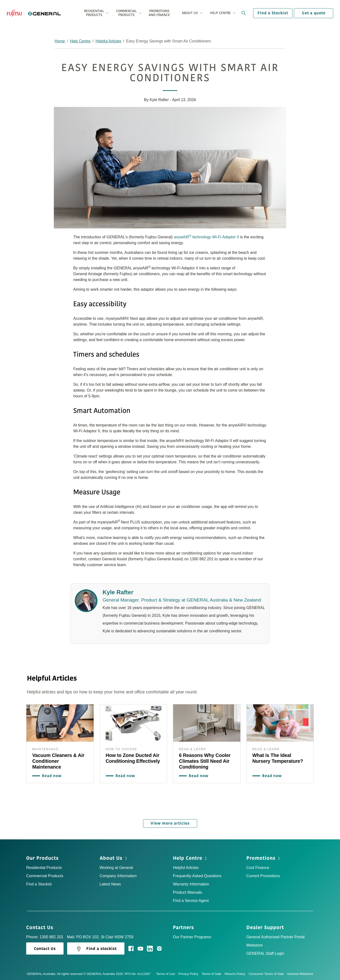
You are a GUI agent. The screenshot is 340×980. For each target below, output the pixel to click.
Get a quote (314, 13)
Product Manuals (187, 891)
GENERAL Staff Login (265, 952)
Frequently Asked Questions (197, 875)
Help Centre (80, 41)
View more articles (170, 822)
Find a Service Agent (191, 899)
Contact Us (41, 926)
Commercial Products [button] (126, 13)
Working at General (116, 866)
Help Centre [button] (220, 13)
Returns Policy (237, 973)
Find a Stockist (273, 13)
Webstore (255, 944)
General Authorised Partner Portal (275, 936)
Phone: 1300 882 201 (45, 936)
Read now (51, 776)
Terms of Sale (213, 973)
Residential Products (44, 866)
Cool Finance (258, 866)
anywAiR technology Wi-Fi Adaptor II (206, 237)
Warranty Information (191, 883)
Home (60, 41)
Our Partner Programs (192, 936)
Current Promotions (263, 875)
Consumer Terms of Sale (268, 973)
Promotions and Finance (159, 13)
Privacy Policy (190, 973)
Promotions (264, 857)
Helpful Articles (108, 41)
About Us (114, 857)
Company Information (118, 875)
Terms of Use (167, 973)
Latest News (110, 883)
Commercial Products (45, 875)
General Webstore (300, 973)
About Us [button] (190, 13)
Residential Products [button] (94, 13)
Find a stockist (96, 948)
